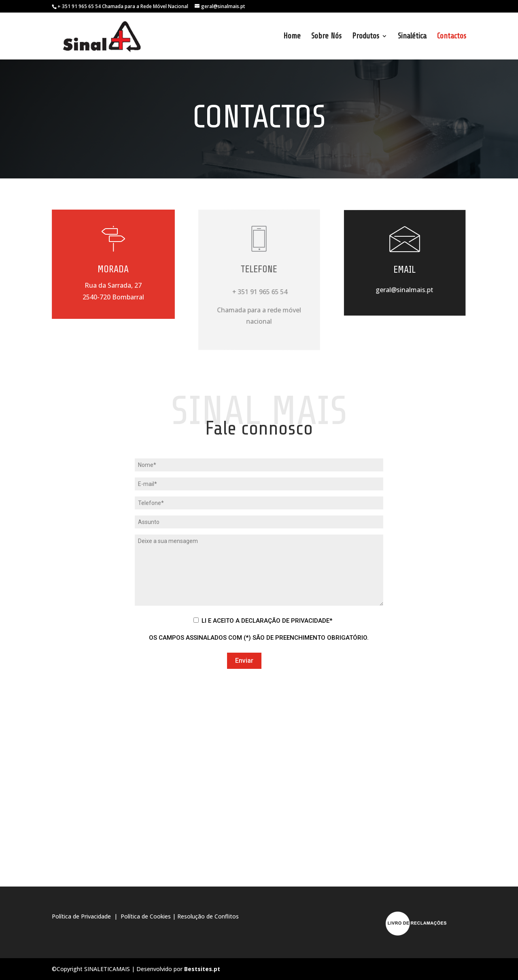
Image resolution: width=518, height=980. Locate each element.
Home (292, 37)
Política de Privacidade (82, 916)
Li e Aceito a (267, 621)
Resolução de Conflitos (208, 916)
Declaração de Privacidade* (287, 621)
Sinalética (412, 37)
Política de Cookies (146, 916)
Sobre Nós (326, 37)
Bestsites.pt (202, 969)
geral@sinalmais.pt (405, 290)
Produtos (366, 37)
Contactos (452, 37)
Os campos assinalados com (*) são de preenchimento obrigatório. (259, 638)
